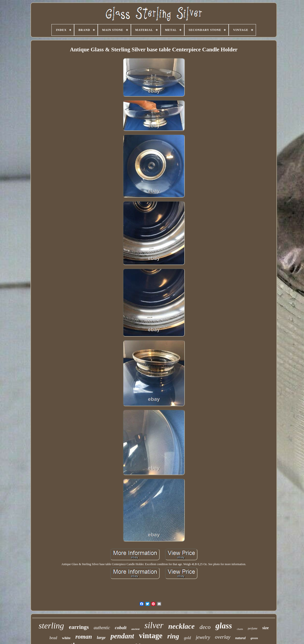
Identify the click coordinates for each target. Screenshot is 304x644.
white (66, 638)
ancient (136, 629)
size (265, 628)
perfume (253, 628)
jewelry (203, 637)
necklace (181, 626)
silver (154, 625)
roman (84, 637)
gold (187, 638)
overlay (223, 637)
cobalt (121, 628)
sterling (51, 626)
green (254, 638)
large (101, 638)
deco (205, 627)
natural (240, 638)
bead (53, 638)
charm (240, 629)
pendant (122, 636)
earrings (79, 627)
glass (224, 626)
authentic (102, 628)
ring (173, 636)
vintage (151, 636)
